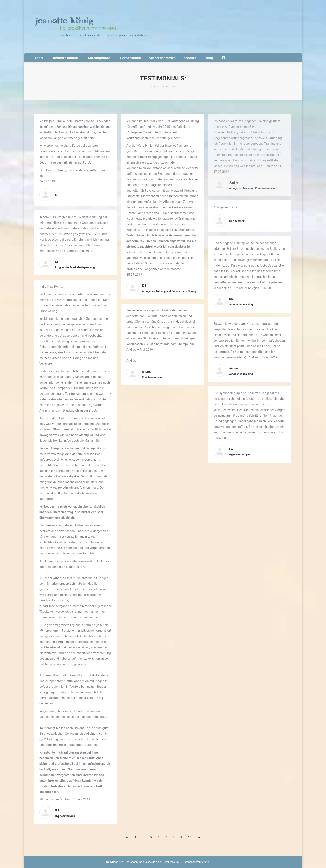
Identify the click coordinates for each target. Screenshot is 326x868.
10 (190, 837)
